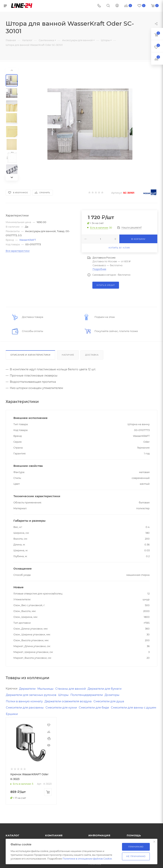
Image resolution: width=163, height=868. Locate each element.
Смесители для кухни (61, 707)
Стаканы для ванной (71, 689)
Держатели (27, 689)
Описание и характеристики (30, 355)
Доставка (92, 355)
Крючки (12, 688)
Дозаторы (112, 695)
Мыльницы (45, 689)
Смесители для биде (94, 707)
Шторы (63, 695)
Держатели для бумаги (105, 689)
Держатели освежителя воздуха (68, 701)
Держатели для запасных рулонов (31, 695)
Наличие (68, 355)
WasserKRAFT (28, 240)
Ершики (12, 714)
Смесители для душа (109, 701)
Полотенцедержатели (87, 695)
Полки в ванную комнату (24, 701)
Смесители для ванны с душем (134, 707)
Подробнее (99, 269)
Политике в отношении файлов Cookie (87, 859)
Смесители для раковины (25, 707)
